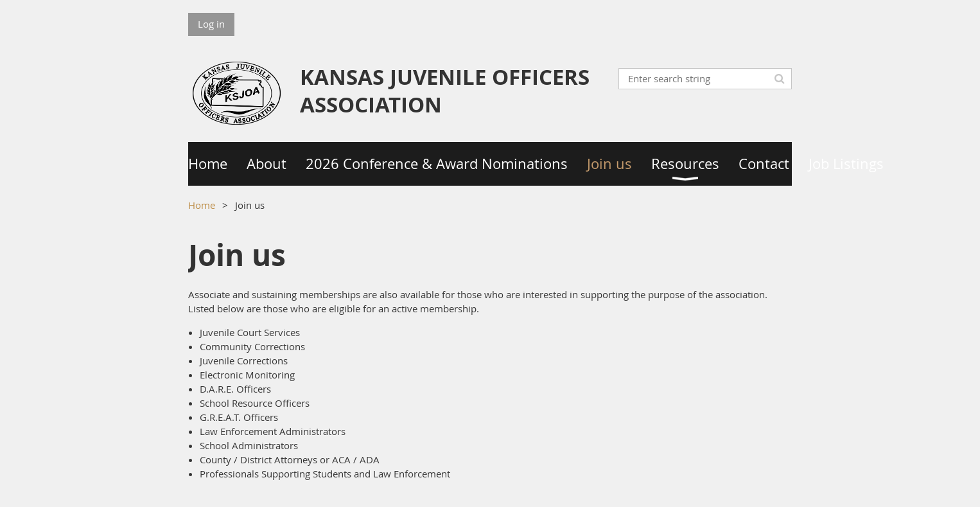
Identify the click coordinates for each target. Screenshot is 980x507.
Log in (211, 24)
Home (202, 205)
